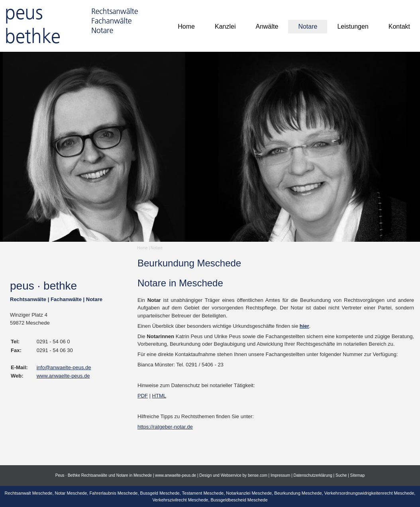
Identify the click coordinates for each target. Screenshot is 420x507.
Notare (157, 248)
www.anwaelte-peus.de (63, 376)
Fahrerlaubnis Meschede (113, 493)
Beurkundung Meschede (298, 493)
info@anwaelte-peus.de (64, 367)
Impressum (280, 475)
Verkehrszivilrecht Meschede (180, 500)
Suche (341, 475)
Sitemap (358, 475)
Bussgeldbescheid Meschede (239, 500)
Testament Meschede (203, 493)
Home (142, 248)
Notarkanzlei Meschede (249, 493)
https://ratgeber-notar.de (165, 427)
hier (304, 326)
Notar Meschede (71, 493)
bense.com (258, 475)
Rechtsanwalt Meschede (29, 493)
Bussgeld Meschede (160, 493)
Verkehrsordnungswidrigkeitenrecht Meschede (369, 493)
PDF (143, 396)
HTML (159, 396)
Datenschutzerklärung (313, 475)
